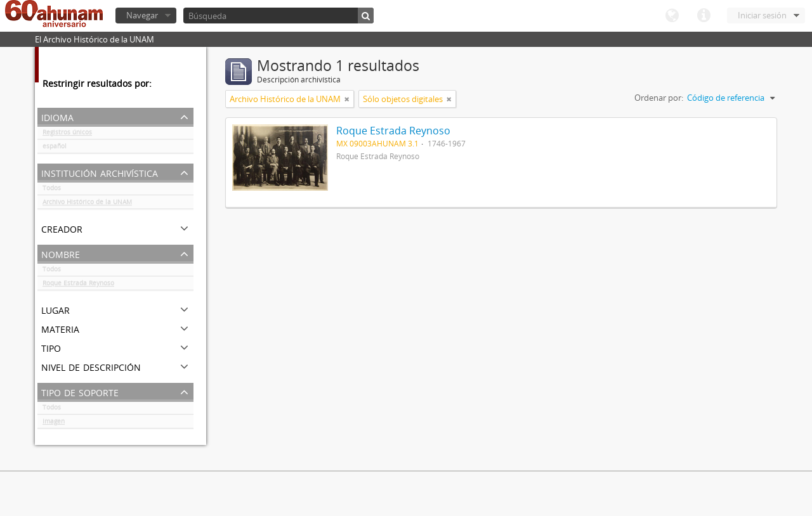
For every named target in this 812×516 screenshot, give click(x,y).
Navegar (142, 15)
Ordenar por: (659, 98)
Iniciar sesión (762, 15)
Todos (52, 190)
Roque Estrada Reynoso (78, 285)
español (55, 148)
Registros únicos (67, 134)
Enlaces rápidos (704, 16)
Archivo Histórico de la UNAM (87, 204)
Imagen (54, 423)
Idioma (672, 16)
